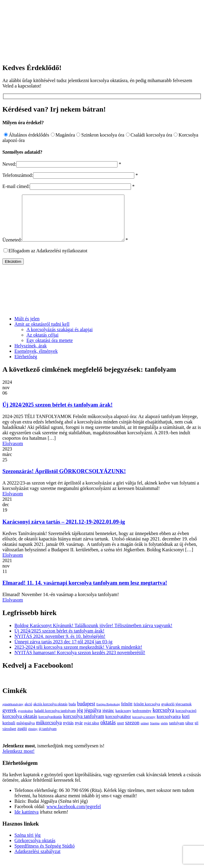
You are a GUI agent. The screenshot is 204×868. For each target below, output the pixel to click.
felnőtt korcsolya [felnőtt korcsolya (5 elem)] (147, 713)
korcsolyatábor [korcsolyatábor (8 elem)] (118, 725)
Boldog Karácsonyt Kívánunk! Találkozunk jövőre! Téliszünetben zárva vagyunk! (93, 634)
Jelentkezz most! (18, 760)
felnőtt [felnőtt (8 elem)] (127, 713)
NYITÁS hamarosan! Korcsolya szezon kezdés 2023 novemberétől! (80, 662)
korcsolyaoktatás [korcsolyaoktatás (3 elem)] (50, 726)
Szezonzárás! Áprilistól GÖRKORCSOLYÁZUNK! (64, 480)
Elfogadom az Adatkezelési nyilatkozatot (48, 260)
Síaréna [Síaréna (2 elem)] (155, 732)
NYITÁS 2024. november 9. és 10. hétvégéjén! (60, 645)
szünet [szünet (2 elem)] (145, 732)
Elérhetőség (26, 366)
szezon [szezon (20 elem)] (132, 732)
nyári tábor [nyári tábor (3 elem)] (91, 732)
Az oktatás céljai (43, 344)
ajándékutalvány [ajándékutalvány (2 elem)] (13, 713)
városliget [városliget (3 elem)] (9, 738)
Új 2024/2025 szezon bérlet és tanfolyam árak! (58, 414)
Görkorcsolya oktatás (35, 850)
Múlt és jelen (27, 328)
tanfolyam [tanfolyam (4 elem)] (177, 732)
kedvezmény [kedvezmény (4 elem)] (142, 720)
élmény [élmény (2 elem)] (33, 738)
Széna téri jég (27, 844)
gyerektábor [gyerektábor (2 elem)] (25, 720)
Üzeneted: (12, 249)
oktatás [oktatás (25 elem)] (108, 731)
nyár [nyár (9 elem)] (79, 732)
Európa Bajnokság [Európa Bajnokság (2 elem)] (108, 713)
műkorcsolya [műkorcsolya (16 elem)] (49, 732)
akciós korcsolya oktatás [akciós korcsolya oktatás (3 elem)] (50, 713)
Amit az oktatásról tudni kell (42, 333)
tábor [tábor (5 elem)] (189, 732)
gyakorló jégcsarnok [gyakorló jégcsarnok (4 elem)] (177, 713)
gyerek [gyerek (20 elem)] (9, 719)
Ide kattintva (26, 821)
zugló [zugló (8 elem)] (22, 737)
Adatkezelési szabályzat (37, 860)
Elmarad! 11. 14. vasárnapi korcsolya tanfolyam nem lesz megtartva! (85, 592)
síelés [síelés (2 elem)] (164, 732)
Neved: (9, 164)
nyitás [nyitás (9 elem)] (68, 732)
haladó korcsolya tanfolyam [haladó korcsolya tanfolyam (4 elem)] (55, 720)
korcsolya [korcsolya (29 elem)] (164, 719)
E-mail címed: (16, 186)
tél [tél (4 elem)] (196, 732)
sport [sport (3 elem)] (120, 732)
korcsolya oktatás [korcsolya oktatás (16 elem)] (20, 725)
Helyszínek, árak (31, 355)
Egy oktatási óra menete (50, 349)
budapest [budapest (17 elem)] (86, 713)
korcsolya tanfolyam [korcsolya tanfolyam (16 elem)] (84, 725)
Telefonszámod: (18, 175)
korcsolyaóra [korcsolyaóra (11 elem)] (169, 725)
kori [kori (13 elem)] (186, 725)
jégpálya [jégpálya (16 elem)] (93, 719)
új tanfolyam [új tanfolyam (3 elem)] (48, 738)
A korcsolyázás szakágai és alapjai (59, 339)
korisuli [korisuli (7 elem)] (9, 732)
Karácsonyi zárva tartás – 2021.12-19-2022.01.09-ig (64, 531)
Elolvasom (13, 452)
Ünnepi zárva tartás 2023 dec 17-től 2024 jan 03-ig (63, 651)
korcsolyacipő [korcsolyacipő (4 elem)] (186, 720)
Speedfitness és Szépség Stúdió (44, 855)
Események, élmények (36, 360)
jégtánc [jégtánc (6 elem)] (108, 720)
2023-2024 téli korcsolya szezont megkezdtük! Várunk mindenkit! (78, 656)
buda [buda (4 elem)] (72, 713)
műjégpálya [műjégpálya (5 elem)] (26, 732)
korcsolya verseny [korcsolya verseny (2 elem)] (144, 726)
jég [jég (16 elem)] (80, 719)
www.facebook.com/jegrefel (74, 816)
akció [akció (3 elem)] (28, 713)
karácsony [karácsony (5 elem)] (123, 720)
